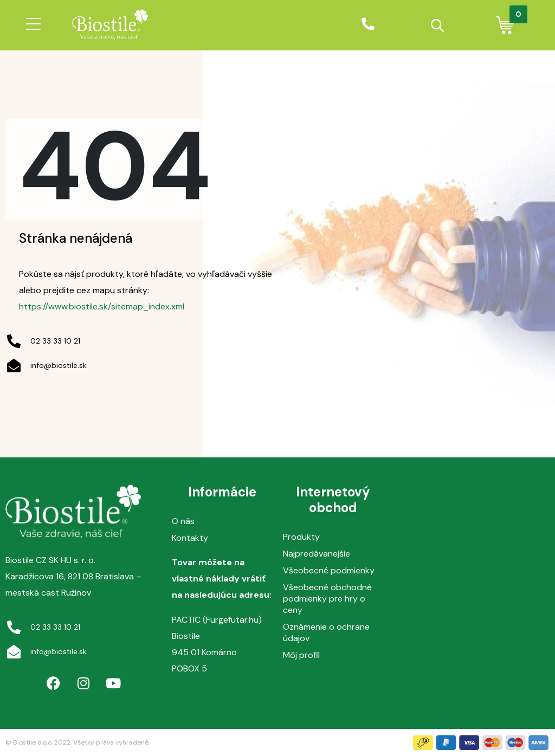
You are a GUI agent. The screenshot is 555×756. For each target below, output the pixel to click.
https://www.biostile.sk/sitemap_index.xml (102, 306)
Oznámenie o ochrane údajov (326, 632)
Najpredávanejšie (317, 554)
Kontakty (190, 538)
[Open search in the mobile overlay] (438, 25)
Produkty (301, 537)
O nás (183, 521)
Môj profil (301, 655)
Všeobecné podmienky (329, 570)
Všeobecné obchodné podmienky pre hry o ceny (327, 599)
